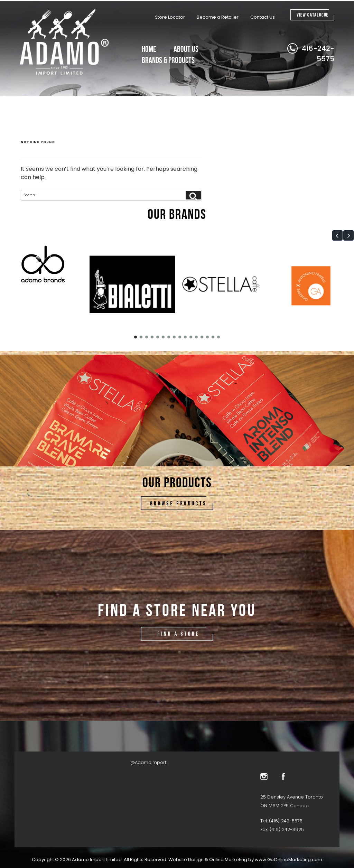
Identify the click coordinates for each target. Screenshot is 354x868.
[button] (337, 235)
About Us (186, 49)
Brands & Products (168, 60)
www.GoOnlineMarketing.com (288, 860)
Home (149, 49)
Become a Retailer (218, 17)
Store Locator (170, 17)
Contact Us (263, 17)
